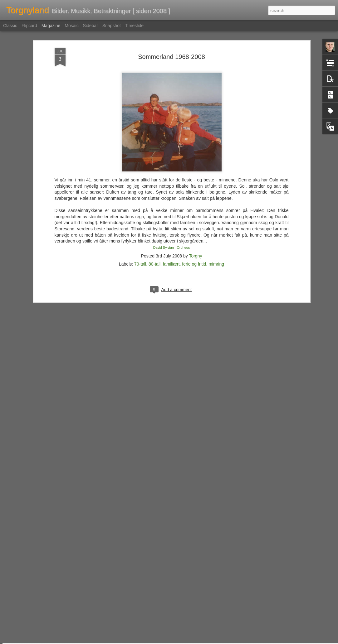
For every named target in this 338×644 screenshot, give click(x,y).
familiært (171, 221)
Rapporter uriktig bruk (208, 641)
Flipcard (29, 26)
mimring (216, 221)
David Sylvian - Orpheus (172, 204)
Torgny (195, 213)
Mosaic (71, 26)
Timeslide (134, 26)
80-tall (154, 221)
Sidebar (91, 26)
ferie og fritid (194, 221)
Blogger (184, 641)
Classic (10, 26)
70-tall (140, 221)
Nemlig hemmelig (125, 566)
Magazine (51, 26)
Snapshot (112, 26)
